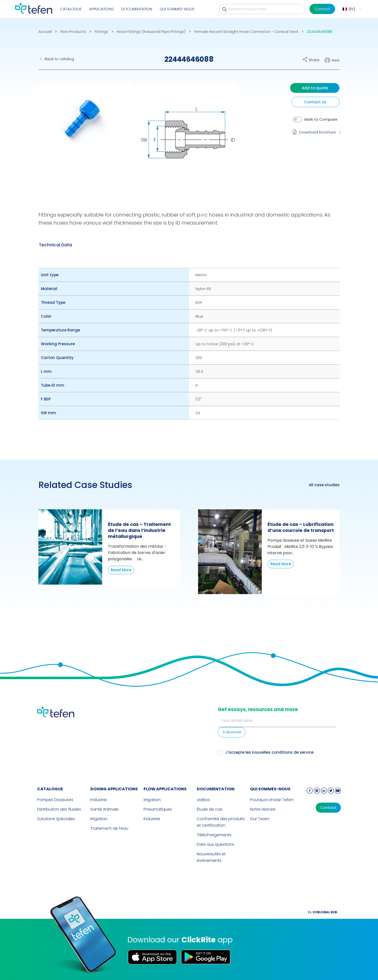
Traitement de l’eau (109, 828)
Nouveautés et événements (211, 857)
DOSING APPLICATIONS (114, 789)
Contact (322, 9)
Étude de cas (210, 809)
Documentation (137, 9)
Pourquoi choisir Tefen (272, 800)
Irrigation (99, 819)
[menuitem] (352, 9)
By (323, 912)
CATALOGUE (71, 9)
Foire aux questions (215, 844)
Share (314, 60)
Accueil (45, 32)
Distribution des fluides (59, 809)
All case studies (324, 485)
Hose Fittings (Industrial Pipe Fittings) (151, 32)
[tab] (55, 245)
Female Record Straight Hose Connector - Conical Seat (246, 32)
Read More (121, 570)
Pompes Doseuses (55, 800)
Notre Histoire (263, 809)
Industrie (99, 800)
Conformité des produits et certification (221, 822)
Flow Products (73, 32)
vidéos (203, 800)
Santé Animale (104, 809)
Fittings (101, 32)
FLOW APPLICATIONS (165, 789)
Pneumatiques (158, 809)
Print (336, 60)
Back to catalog (59, 59)
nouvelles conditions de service (283, 752)
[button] (82, 137)
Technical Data (55, 245)
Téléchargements (214, 835)
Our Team (260, 819)
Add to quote (315, 88)
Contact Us (315, 102)
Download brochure (318, 132)
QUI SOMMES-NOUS (177, 9)
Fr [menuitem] (352, 9)
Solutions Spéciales (56, 819)
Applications (101, 9)
